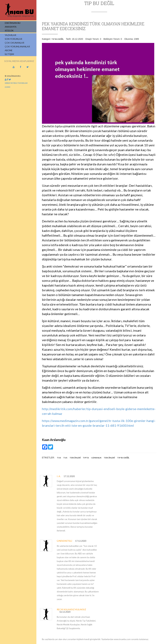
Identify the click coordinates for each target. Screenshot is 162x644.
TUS (59, 458)
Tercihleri (75, 458)
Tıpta (86, 458)
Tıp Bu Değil (58, 39)
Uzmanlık (96, 458)
